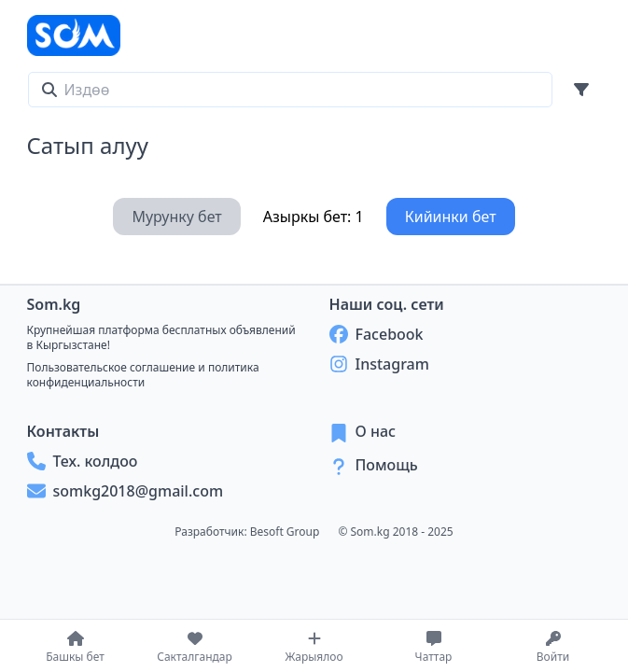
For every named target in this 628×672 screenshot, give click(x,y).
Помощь (387, 465)
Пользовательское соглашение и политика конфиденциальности (143, 375)
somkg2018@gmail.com (126, 491)
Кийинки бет (451, 217)
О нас (376, 431)
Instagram (379, 364)
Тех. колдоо (83, 461)
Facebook (377, 334)
